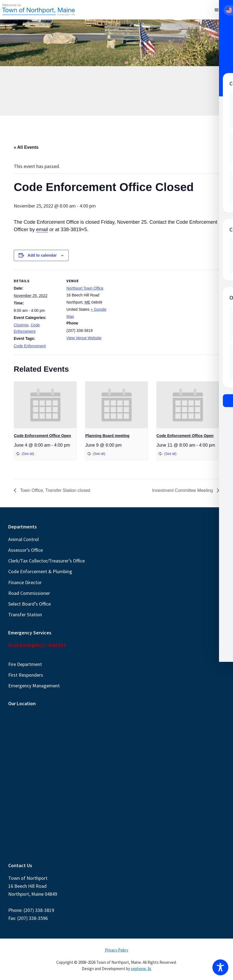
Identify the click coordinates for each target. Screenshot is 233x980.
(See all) (28, 454)
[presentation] (45, 405)
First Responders (26, 675)
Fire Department (25, 664)
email (42, 229)
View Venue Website (84, 338)
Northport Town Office (85, 288)
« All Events (26, 147)
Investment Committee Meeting (183, 490)
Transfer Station (25, 614)
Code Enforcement (30, 346)
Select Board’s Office (30, 604)
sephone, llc (141, 969)
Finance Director (25, 582)
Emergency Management (34, 686)
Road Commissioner (29, 593)
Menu (226, 10)
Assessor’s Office (26, 550)
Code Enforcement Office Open (43, 436)
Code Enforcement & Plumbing (40, 571)
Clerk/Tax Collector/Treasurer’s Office (47, 561)
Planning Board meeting (107, 436)
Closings (21, 325)
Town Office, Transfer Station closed (55, 490)
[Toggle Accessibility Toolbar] (220, 967)
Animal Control (23, 539)
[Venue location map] (148, 308)
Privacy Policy (116, 950)
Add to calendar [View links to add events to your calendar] (42, 255)
